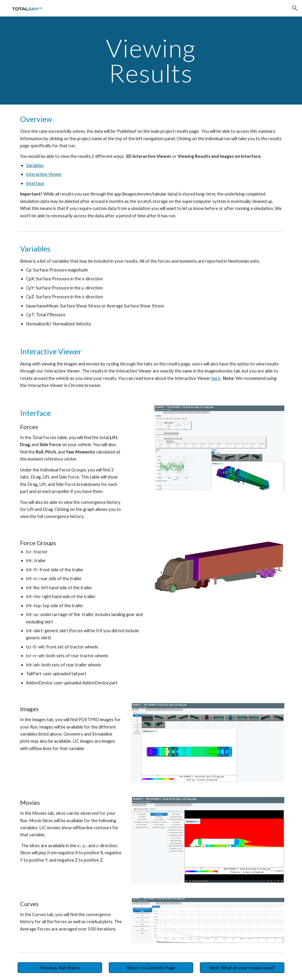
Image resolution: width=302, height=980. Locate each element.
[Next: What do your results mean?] (242, 968)
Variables (35, 165)
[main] (151, 61)
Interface (35, 183)
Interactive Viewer (44, 174)
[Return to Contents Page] (151, 968)
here (216, 378)
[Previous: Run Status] (60, 968)
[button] (295, 8)
